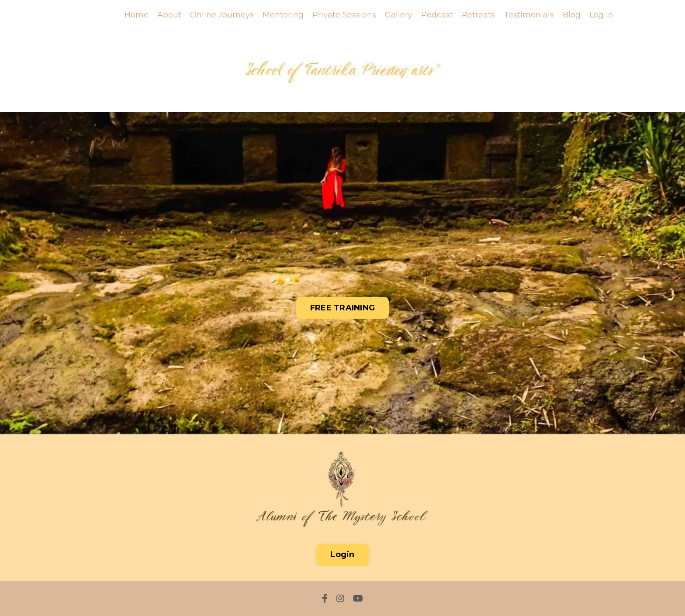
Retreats (478, 15)
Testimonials (529, 15)
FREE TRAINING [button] (342, 308)
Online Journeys (222, 15)
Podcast (437, 15)
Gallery (399, 15)
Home (137, 15)
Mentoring (283, 15)
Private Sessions (344, 15)
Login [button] (342, 554)
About (169, 15)
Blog (572, 15)
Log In (601, 15)
